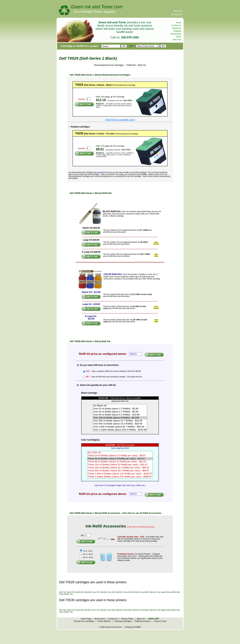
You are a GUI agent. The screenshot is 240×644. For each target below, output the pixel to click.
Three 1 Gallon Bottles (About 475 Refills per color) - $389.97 (120, 477)
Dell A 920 (79, 592)
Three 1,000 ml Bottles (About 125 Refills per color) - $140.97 (120, 474)
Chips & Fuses (160, 621)
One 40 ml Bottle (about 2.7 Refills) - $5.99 (120, 412)
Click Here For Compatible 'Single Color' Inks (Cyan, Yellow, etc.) (120, 485)
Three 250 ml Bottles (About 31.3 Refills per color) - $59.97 (120, 468)
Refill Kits (131, 65)
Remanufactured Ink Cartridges (109, 65)
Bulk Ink (142, 65)
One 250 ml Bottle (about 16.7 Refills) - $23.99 (120, 421)
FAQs (179, 37)
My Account (177, 14)
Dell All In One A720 (124, 592)
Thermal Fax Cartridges (84, 621)
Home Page (86, 619)
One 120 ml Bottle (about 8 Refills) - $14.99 (120, 418)
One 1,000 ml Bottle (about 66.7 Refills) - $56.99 (120, 427)
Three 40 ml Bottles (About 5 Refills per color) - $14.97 (120, 459)
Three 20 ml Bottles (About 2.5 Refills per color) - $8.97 (120, 456)
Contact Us (176, 25)
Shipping (177, 31)
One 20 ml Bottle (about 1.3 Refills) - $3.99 (120, 409)
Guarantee (177, 28)
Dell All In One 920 (108, 592)
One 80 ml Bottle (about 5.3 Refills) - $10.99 (120, 415)
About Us (141, 619)
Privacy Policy (127, 619)
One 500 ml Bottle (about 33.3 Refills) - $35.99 (120, 424)
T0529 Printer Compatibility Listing (120, 120)
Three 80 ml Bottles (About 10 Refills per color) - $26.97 (120, 462)
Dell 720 (62, 592)
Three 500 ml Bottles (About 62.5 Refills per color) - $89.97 (120, 471)
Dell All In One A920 (140, 592)
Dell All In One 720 (92, 592)
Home (178, 22)
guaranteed (102, 172)
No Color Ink (120, 453)
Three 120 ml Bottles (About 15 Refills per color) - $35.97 (120, 465)
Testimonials (176, 34)
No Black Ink (120, 406)
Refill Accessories (143, 621)
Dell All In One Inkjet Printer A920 (163, 592)
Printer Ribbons (104, 621)
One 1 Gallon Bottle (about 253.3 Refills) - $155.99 (120, 430)
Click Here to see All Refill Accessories (142, 513)
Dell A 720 (71, 592)
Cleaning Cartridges (123, 621)
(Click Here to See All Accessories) (141, 527)
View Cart (178, 11)
